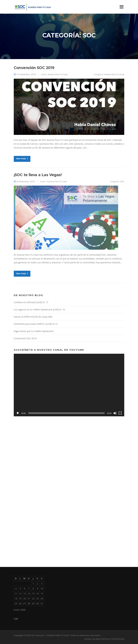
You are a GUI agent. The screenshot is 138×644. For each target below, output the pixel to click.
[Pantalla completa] (120, 413)
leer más (22, 159)
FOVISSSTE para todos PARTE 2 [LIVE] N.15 (36, 324)
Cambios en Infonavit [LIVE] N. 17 (31, 302)
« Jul (16, 619)
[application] (69, 385)
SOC (122, 181)
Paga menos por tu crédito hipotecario (34, 331)
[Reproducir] (18, 413)
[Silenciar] (115, 413)
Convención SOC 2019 (34, 68)
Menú (121, 7)
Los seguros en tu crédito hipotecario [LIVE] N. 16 (39, 309)
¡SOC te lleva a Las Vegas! (38, 175)
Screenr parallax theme (96, 639)
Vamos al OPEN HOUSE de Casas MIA (33, 317)
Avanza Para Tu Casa (58, 74)
